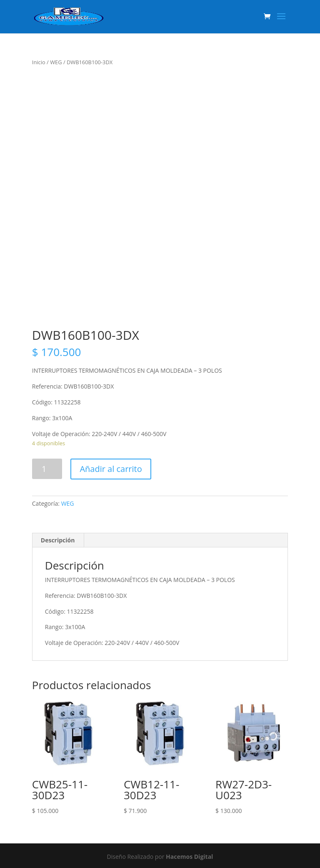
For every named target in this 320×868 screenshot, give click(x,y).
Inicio (39, 62)
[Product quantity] (47, 469)
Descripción (58, 540)
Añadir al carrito (111, 469)
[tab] (58, 540)
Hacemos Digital (189, 857)
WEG (56, 62)
